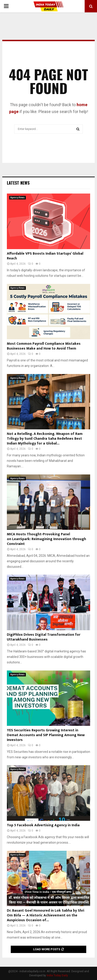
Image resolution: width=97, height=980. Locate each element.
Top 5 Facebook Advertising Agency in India (43, 825)
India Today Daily (57, 975)
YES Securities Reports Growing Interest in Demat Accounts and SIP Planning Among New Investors (46, 735)
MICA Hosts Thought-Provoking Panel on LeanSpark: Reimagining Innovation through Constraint (46, 539)
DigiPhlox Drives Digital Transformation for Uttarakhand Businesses (44, 637)
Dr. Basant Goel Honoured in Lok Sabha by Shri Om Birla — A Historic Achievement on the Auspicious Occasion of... (46, 915)
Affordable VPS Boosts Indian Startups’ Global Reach (45, 256)
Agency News (18, 198)
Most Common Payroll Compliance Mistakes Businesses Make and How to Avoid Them (44, 346)
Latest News (18, 183)
